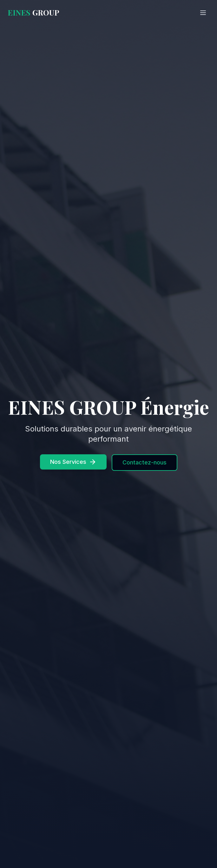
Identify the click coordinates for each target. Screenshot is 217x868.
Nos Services (73, 462)
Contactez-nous (145, 462)
